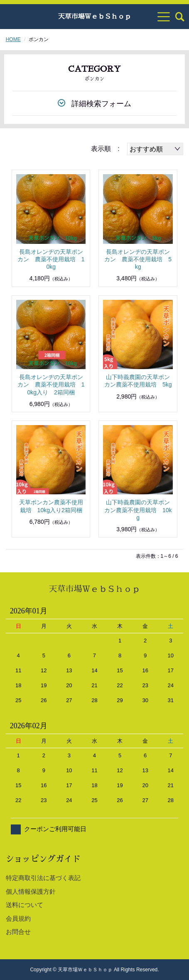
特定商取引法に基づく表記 (43, 878)
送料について (25, 905)
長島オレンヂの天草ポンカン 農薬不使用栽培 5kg (138, 259)
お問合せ (18, 932)
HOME (13, 39)
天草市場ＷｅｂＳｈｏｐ (94, 17)
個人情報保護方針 (31, 891)
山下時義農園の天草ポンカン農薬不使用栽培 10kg (138, 510)
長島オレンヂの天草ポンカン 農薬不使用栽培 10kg (51, 259)
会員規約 (18, 918)
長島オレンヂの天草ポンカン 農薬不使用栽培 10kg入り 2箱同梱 (51, 384)
